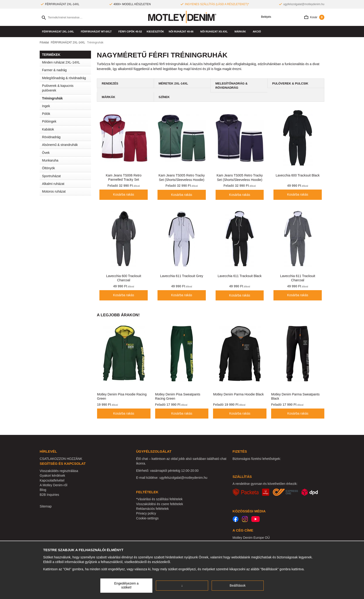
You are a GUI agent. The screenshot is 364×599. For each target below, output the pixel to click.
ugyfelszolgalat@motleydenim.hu (304, 4)
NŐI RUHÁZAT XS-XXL (215, 32)
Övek (46, 153)
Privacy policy (146, 513)
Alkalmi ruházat (66, 184)
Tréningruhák (52, 98)
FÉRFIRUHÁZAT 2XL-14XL (59, 32)
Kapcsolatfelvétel (52, 480)
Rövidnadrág (51, 137)
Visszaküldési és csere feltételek (159, 504)
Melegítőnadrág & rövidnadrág (64, 78)
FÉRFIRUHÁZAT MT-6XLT (97, 32)
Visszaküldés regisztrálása (59, 471)
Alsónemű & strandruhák (66, 145)
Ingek (66, 106)
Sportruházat (66, 176)
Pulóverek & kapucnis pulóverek (58, 88)
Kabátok (66, 129)
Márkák (241, 32)
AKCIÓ (257, 32)
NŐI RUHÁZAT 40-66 (182, 32)
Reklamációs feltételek (152, 509)
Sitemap (46, 506)
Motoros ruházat (54, 191)
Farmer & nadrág (66, 70)
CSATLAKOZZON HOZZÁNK (61, 459)
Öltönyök (48, 168)
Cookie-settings (147, 518)
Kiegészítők (155, 32)
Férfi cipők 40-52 (130, 32)
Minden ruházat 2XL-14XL (61, 62)
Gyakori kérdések (52, 476)
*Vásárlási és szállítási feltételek (159, 499)
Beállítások (238, 585)
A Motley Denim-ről (53, 485)
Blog (43, 490)
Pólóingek (49, 121)
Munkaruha (66, 160)
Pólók (66, 114)
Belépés (265, 17)
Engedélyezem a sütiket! (126, 585)
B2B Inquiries (49, 495)
